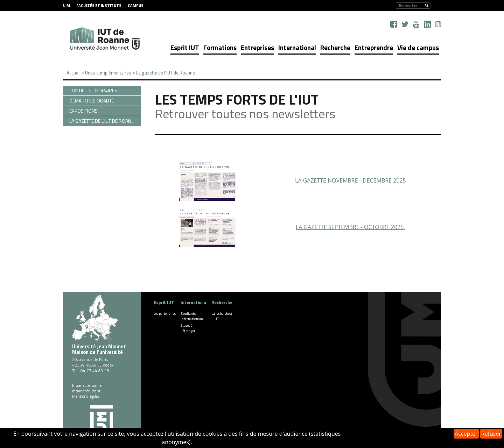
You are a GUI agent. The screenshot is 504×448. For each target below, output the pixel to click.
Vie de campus (418, 47)
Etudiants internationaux (192, 316)
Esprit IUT (185, 47)
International (297, 47)
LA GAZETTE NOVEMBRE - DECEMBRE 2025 (351, 180)
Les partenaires (165, 314)
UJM (66, 6)
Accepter (466, 434)
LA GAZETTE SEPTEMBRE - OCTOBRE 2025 (351, 227)
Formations (220, 47)
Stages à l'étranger (188, 328)
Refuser (491, 434)
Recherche (335, 47)
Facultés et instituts (99, 6)
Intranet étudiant (86, 391)
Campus (136, 6)
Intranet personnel (87, 385)
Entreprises (257, 47)
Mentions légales (86, 396)
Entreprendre (374, 47)
